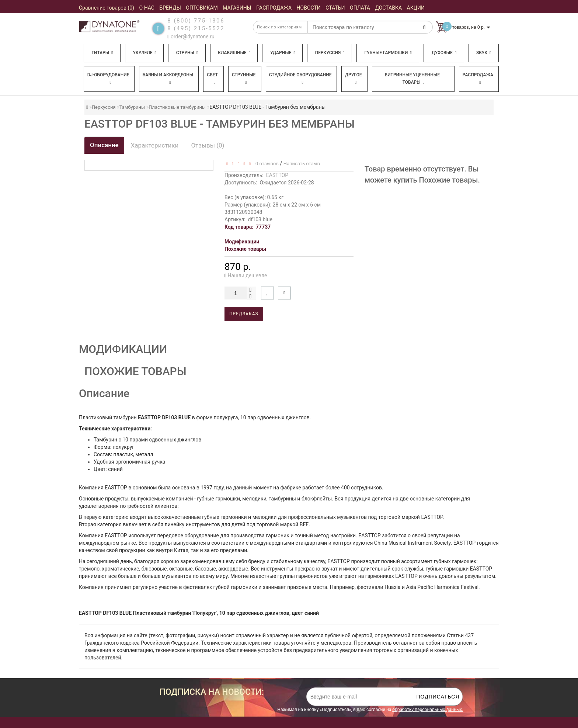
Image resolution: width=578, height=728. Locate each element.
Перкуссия (330, 53)
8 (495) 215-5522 (196, 28)
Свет (212, 78)
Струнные (244, 78)
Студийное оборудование (300, 78)
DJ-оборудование (108, 78)
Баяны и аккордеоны (168, 78)
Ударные (283, 53)
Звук (484, 53)
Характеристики (155, 145)
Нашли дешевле (248, 275)
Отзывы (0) (208, 145)
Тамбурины (132, 107)
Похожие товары (245, 249)
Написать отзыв (302, 164)
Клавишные (234, 53)
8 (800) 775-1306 (196, 21)
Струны (187, 53)
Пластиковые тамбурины (177, 107)
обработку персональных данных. (428, 710)
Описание (104, 145)
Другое (354, 78)
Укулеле (144, 53)
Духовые (444, 53)
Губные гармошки (388, 53)
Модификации (242, 242)
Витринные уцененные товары (412, 79)
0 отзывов (266, 164)
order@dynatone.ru (191, 37)
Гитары (102, 53)
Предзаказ (244, 314)
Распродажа (478, 78)
